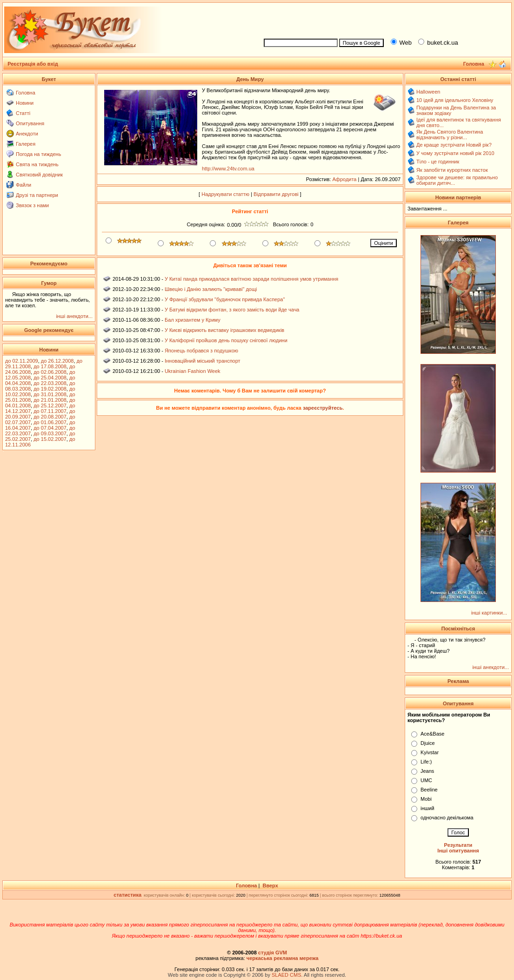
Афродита (344, 179)
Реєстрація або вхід (33, 64)
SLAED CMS (287, 975)
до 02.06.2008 (50, 372)
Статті (23, 113)
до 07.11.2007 (50, 411)
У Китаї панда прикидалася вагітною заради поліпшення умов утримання (251, 279)
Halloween (428, 92)
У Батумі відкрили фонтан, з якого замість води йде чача (232, 310)
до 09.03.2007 (50, 433)
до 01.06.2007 (50, 422)
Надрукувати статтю (225, 194)
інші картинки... (489, 613)
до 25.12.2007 (50, 406)
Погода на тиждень (38, 154)
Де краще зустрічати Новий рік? (454, 145)
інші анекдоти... (74, 316)
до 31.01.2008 (50, 394)
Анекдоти (27, 134)
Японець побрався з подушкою (201, 351)
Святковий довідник (39, 175)
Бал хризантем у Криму (193, 320)
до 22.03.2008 (50, 383)
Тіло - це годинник (438, 162)
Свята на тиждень (37, 164)
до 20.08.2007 (50, 417)
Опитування (30, 123)
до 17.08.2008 (50, 366)
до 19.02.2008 (50, 389)
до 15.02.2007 (50, 439)
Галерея (26, 144)
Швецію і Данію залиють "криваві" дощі (211, 289)
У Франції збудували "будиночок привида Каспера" (225, 299)
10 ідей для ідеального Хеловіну (455, 100)
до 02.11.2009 (22, 361)
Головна (26, 93)
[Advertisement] (383, 19)
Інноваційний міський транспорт (203, 361)
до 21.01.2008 (50, 400)
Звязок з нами (32, 205)
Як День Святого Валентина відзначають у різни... (450, 135)
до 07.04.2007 (50, 428)
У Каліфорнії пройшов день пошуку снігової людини (226, 340)
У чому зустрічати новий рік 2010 (455, 153)
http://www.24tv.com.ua (228, 169)
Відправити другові (276, 194)
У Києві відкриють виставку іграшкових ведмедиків (224, 330)
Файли (23, 185)
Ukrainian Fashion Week (193, 371)
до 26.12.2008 (57, 361)
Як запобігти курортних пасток (452, 170)
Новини (25, 103)
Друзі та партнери (37, 195)
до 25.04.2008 (50, 378)
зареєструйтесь (323, 408)
